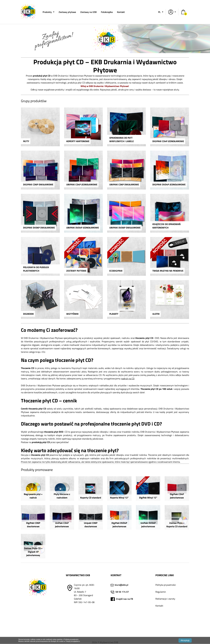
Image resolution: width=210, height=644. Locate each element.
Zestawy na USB (88, 12)
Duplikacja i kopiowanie (167, 620)
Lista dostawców (164, 626)
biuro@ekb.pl (121, 585)
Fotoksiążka (107, 12)
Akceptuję (185, 640)
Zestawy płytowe (67, 12)
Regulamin (161, 592)
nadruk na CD (128, 379)
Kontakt (121, 12)
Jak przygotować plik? (166, 616)
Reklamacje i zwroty (165, 599)
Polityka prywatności (166, 585)
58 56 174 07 (122, 592)
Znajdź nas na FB (124, 599)
